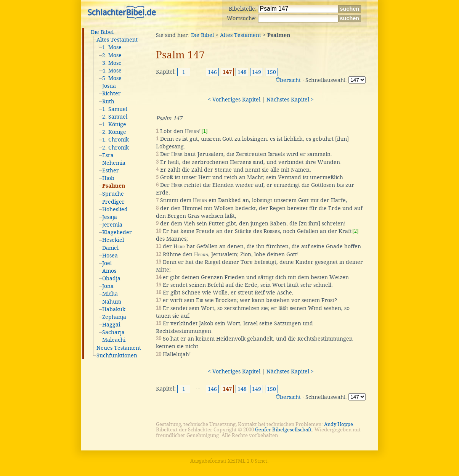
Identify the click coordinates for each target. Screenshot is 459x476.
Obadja (111, 278)
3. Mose (112, 63)
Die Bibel (102, 32)
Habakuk (114, 309)
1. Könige (114, 124)
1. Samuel (115, 109)
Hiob (108, 178)
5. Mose (112, 78)
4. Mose (112, 71)
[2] (355, 231)
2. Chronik (116, 148)
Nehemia (114, 163)
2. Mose (112, 55)
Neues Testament (119, 348)
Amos (109, 271)
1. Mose (112, 47)
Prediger (113, 202)
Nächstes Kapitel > (290, 100)
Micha (110, 294)
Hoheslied (115, 209)
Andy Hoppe (339, 424)
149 (257, 72)
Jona (108, 286)
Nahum (112, 302)
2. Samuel (115, 117)
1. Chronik (116, 140)
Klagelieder (117, 232)
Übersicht (288, 80)
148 (242, 72)
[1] (205, 131)
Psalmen (114, 186)
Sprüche (113, 194)
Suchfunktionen (117, 355)
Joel (107, 263)
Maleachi (114, 340)
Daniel (110, 248)
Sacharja (113, 332)
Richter (112, 93)
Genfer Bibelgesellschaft (283, 430)
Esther (111, 170)
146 (212, 72)
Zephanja (114, 317)
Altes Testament (117, 40)
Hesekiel (113, 240)
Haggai (111, 325)
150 (271, 72)
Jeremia (112, 225)
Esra (108, 155)
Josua (109, 86)
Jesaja (110, 217)
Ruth (108, 101)
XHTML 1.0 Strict (247, 461)
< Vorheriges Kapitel (234, 100)
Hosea (110, 256)
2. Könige (114, 132)
